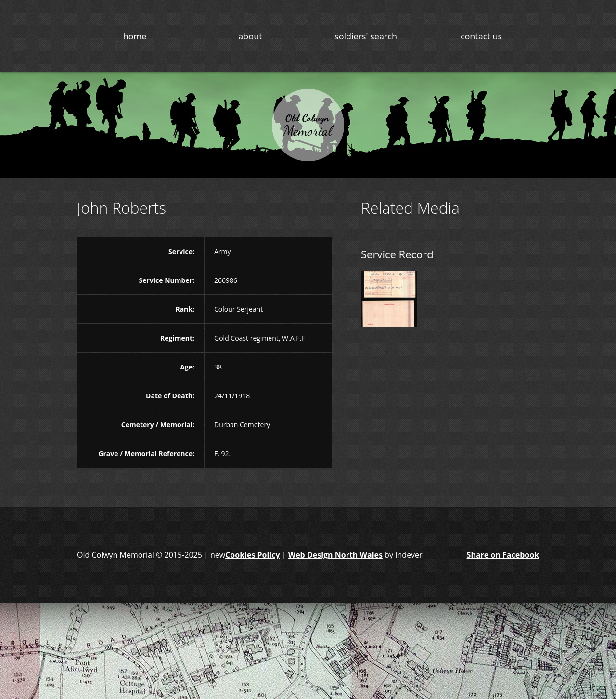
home (135, 36)
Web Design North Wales (335, 555)
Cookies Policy (252, 555)
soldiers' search (366, 36)
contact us (481, 36)
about (250, 36)
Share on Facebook (503, 555)
